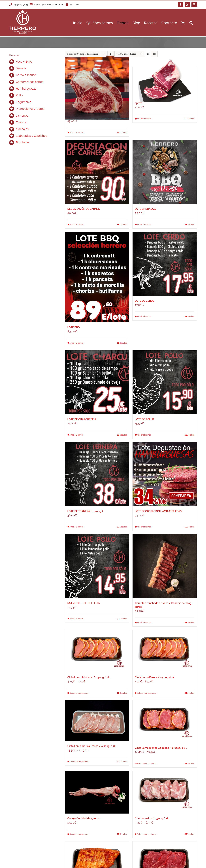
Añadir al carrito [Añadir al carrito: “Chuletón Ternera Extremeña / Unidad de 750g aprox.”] (144, 119)
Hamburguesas (26, 89)
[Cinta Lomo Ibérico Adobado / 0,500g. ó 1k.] (165, 722)
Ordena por (83, 54)
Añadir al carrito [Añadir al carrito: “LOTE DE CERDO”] (144, 316)
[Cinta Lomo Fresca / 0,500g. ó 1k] (165, 651)
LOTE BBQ (74, 327)
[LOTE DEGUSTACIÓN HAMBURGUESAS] (165, 474)
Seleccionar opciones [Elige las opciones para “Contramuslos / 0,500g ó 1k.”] (146, 834)
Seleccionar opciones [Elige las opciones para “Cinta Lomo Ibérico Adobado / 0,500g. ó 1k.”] (146, 764)
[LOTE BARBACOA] (165, 172)
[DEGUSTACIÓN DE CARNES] (97, 172)
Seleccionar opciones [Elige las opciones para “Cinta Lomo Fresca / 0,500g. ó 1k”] (146, 693)
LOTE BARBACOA (145, 209)
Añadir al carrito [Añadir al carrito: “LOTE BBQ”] (76, 343)
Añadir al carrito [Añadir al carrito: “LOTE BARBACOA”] (144, 225)
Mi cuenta (75, 5)
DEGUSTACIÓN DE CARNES (84, 209)
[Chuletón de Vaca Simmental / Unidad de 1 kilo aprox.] (97, 88)
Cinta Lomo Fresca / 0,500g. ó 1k (155, 677)
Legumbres (24, 102)
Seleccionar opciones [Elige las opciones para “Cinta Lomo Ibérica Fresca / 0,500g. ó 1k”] (79, 762)
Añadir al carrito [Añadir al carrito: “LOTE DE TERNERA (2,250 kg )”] (76, 527)
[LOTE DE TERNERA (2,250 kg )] (97, 474)
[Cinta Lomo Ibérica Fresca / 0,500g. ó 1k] (97, 721)
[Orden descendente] (110, 54)
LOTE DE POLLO (144, 419)
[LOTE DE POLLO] (165, 382)
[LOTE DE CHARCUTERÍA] (97, 382)
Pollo (19, 95)
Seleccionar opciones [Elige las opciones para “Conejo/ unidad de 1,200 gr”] (79, 834)
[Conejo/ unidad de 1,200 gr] (97, 792)
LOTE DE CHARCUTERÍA (82, 419)
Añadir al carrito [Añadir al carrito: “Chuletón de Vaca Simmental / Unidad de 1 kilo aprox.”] (76, 133)
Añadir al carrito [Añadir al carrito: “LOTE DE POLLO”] (144, 435)
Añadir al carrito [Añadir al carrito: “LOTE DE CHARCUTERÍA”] (76, 435)
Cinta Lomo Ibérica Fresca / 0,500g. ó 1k (91, 746)
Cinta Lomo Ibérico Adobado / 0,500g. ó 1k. (161, 748)
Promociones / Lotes (30, 109)
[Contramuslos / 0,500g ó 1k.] (165, 792)
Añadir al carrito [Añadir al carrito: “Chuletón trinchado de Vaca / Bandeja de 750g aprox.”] (144, 623)
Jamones (22, 116)
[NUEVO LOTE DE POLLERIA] (97, 566)
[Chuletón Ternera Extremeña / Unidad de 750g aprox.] (165, 81)
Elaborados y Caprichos (31, 136)
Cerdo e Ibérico (26, 75)
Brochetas (23, 142)
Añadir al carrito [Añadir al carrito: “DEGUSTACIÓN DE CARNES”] (76, 225)
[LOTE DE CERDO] (165, 264)
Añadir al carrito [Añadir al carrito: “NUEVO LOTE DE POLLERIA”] (76, 619)
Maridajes (22, 129)
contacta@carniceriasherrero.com (49, 5)
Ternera (21, 68)
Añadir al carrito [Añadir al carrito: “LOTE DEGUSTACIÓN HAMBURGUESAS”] (144, 527)
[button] (191, 23)
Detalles (123, 133)
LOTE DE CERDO (145, 301)
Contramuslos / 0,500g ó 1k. (152, 818)
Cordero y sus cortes (30, 82)
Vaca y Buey (24, 62)
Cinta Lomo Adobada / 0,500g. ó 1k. (89, 677)
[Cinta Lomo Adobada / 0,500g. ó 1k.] (97, 651)
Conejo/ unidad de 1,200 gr (84, 818)
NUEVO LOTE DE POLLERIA (84, 603)
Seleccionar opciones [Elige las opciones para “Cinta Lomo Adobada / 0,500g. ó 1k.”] (79, 693)
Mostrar (126, 54)
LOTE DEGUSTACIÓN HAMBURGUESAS (158, 511)
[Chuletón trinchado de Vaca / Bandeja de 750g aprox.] (165, 566)
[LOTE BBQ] (97, 277)
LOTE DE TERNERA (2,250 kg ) (85, 511)
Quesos (21, 122)
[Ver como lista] (154, 54)
